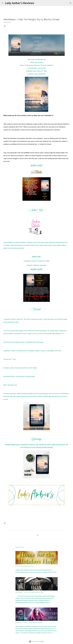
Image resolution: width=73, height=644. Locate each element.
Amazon (34, 261)
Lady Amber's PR (40, 74)
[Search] (37, 3)
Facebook (41, 261)
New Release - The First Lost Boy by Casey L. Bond (29, 592)
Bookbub (29, 265)
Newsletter (43, 265)
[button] (5, 26)
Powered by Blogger (36, 642)
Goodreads (27, 261)
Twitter (47, 261)
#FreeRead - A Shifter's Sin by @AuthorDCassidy (29, 623)
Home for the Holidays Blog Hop (24, 566)
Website (36, 265)
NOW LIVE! (36, 166)
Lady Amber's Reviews (20, 3)
